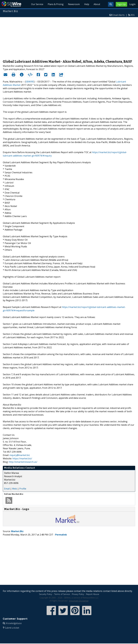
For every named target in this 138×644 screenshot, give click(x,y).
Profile (23, 489)
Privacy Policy (78, 594)
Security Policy (46, 594)
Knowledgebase (14, 623)
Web (15, 489)
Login (132, 4)
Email (7, 489)
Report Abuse (93, 594)
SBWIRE (30, 82)
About (97, 4)
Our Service (37, 4)
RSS (133, 15)
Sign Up (121, 4)
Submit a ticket (12, 628)
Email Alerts (118, 15)
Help (87, 4)
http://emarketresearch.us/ (23, 462)
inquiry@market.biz (20, 455)
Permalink (61, 535)
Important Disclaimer (79, 601)
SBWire (11, 4)
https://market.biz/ (22, 458)
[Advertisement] (69, 37)
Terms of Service (62, 594)
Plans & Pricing (56, 4)
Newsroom (74, 4)
